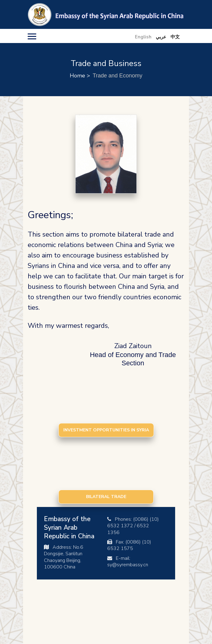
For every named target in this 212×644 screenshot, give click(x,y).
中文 (175, 37)
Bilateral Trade (106, 497)
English (143, 37)
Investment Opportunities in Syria (106, 430)
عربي (161, 37)
